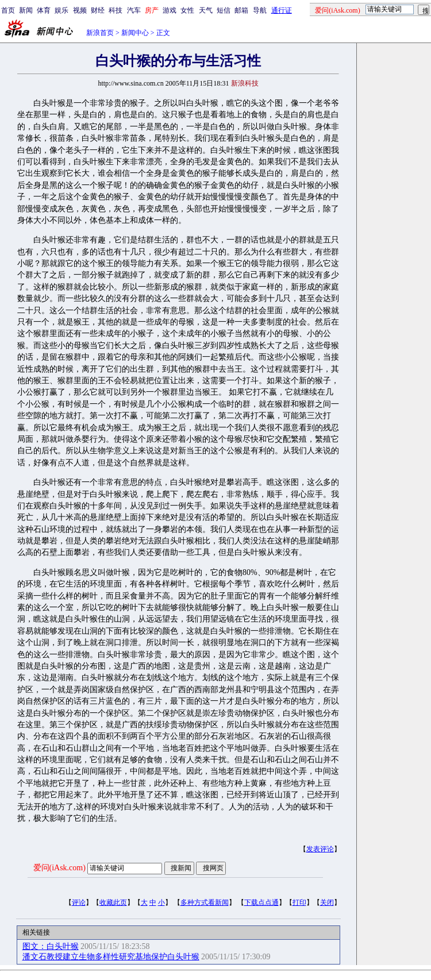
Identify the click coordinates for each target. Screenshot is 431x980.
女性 (187, 10)
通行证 (282, 10)
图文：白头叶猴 (51, 946)
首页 (8, 10)
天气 (206, 10)
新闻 (26, 10)
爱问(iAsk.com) (59, 868)
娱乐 (61, 10)
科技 (116, 10)
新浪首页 (100, 33)
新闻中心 (135, 33)
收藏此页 (113, 902)
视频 (80, 10)
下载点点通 (261, 902)
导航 (260, 10)
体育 (44, 10)
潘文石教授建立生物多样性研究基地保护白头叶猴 (111, 957)
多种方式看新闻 (205, 902)
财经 (98, 10)
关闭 (327, 902)
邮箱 (241, 10)
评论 (79, 902)
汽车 (134, 10)
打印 (299, 902)
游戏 (170, 10)
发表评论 (320, 849)
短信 (224, 10)
